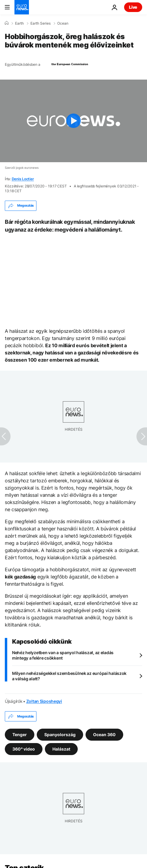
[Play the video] (73, 121)
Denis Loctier (23, 179)
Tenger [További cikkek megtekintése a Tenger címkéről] (20, 734)
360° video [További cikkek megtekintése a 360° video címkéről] (24, 749)
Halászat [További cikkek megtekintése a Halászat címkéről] (61, 749)
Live (133, 7)
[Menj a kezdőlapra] (22, 7)
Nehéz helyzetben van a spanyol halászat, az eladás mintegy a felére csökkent (63, 655)
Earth (19, 23)
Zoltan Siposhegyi (44, 701)
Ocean (63, 23)
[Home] (7, 23)
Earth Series (41, 23)
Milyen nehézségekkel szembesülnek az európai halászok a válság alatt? (69, 676)
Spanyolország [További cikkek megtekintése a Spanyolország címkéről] (60, 734)
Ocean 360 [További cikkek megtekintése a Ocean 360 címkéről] (104, 734)
